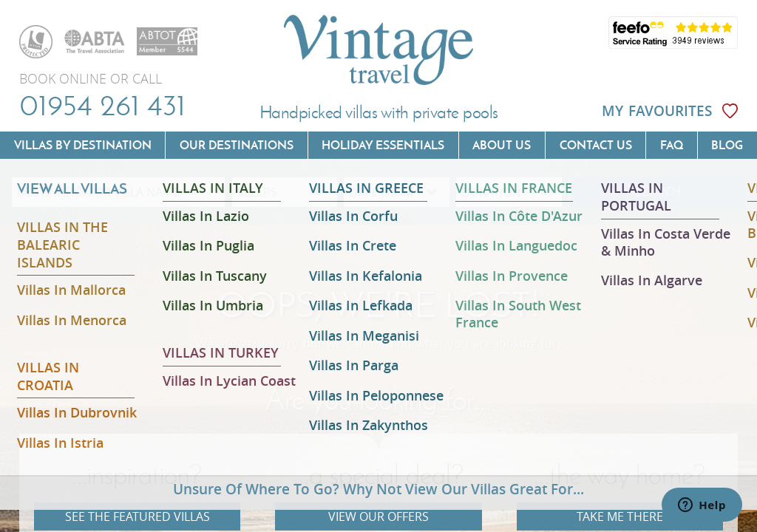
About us (502, 145)
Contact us (596, 145)
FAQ (672, 145)
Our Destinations (237, 145)
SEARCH (658, 192)
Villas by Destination (83, 145)
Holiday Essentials (383, 145)
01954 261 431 (102, 105)
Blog (727, 145)
